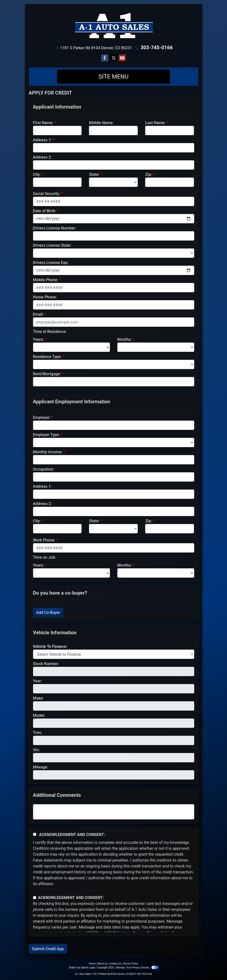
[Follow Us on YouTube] (122, 58)
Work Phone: (44, 540)
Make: (38, 698)
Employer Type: (46, 435)
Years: (39, 339)
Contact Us (115, 964)
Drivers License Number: (55, 228)
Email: (38, 314)
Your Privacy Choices (142, 968)
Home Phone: (45, 297)
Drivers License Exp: (51, 263)
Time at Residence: (50, 332)
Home (92, 964)
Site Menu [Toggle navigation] (114, 77)
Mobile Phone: (46, 280)
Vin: (36, 750)
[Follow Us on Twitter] (114, 58)
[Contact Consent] (35, 898)
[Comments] (114, 812)
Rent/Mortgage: (47, 374)
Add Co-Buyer (48, 612)
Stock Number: (46, 664)
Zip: (148, 174)
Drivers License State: (52, 245)
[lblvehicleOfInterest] (114, 654)
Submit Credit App (48, 949)
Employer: (42, 417)
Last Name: (155, 123)
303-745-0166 (157, 48)
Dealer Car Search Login (82, 968)
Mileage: (41, 767)
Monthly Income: (48, 452)
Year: (37, 681)
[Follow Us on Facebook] (105, 58)
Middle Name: (101, 123)
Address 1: (42, 140)
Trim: (38, 733)
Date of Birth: (45, 211)
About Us (102, 964)
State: (94, 174)
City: (37, 174)
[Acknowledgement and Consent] (35, 834)
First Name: (43, 123)
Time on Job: (44, 557)
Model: (39, 715)
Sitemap (120, 968)
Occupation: (44, 469)
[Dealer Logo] (113, 25)
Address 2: (42, 157)
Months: (125, 339)
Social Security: (47, 194)
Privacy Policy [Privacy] (131, 964)
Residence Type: (47, 357)
